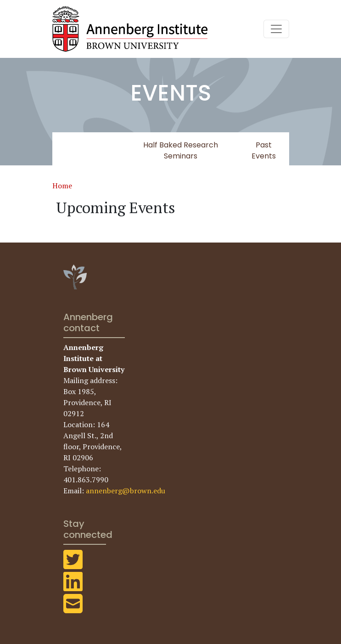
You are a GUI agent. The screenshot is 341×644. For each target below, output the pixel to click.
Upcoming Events (87, 150)
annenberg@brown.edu (126, 491)
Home (62, 186)
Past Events (264, 150)
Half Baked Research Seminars (181, 150)
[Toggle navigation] (276, 29)
